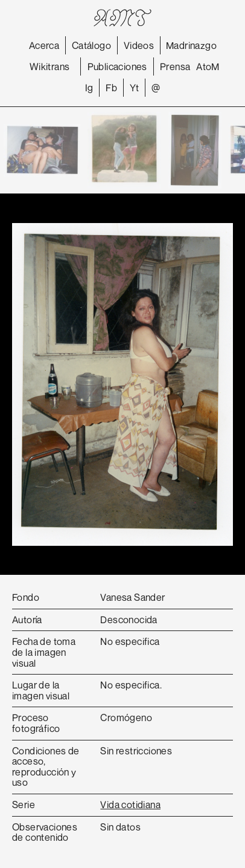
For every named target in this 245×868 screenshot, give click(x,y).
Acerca (44, 45)
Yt (134, 88)
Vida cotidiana (130, 805)
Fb (111, 88)
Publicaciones (117, 66)
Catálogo (91, 45)
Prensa (175, 66)
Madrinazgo (191, 45)
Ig (89, 88)
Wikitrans (50, 66)
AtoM (208, 66)
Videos (139, 45)
